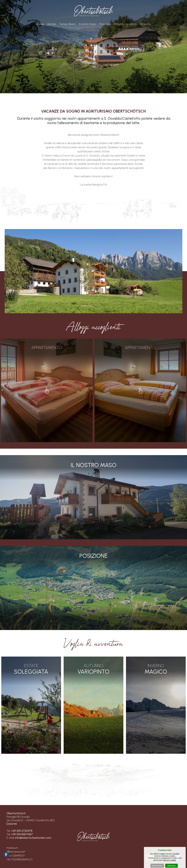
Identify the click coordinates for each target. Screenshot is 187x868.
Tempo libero (67, 24)
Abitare (52, 24)
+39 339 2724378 (22, 831)
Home (40, 24)
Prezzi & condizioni (125, 24)
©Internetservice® (16, 852)
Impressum (12, 848)
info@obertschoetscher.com (33, 838)
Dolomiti (12, 824)
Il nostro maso (88, 24)
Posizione (105, 24)
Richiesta (145, 24)
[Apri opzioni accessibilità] (6, 854)
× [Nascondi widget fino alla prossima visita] (8, 852)
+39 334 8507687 (22, 834)
